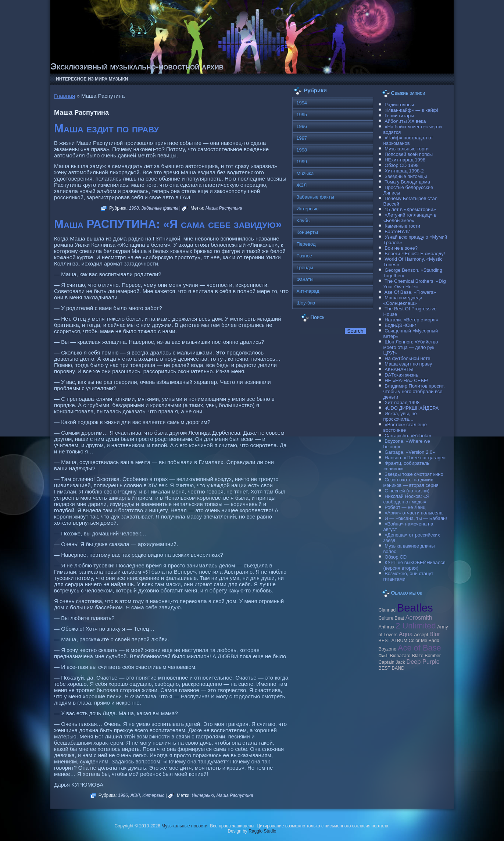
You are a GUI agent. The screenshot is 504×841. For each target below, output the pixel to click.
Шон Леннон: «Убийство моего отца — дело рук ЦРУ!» (411, 347)
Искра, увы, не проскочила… (400, 416)
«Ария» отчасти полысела (414, 513)
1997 (302, 138)
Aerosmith (419, 617)
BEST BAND (392, 668)
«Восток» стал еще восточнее (405, 427)
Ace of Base (419, 648)
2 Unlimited (416, 626)
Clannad (387, 610)
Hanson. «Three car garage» (415, 458)
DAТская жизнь (401, 375)
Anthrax (387, 627)
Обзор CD (396, 557)
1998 (134, 208)
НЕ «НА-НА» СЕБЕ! (406, 380)
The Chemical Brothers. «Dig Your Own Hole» (415, 284)
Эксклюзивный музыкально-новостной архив (137, 66)
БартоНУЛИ (398, 231)
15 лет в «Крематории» (410, 209)
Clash (384, 656)
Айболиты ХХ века (405, 121)
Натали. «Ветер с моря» (411, 320)
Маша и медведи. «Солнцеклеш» (404, 300)
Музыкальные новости (184, 826)
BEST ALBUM (393, 641)
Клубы (303, 220)
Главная (65, 96)
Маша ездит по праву (106, 129)
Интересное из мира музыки (92, 79)
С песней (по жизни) (407, 491)
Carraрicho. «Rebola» (408, 436)
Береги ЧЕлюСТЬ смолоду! (415, 254)
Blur (435, 634)
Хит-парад (308, 291)
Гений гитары (399, 116)
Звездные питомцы (406, 176)
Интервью (153, 795)
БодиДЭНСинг (400, 325)
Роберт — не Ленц (405, 507)
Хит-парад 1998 (402, 402)
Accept (421, 635)
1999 (302, 162)
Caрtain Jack (392, 662)
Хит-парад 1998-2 (404, 171)
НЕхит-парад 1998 (405, 160)
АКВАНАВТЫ (399, 369)
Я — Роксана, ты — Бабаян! (416, 518)
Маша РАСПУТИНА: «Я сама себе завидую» (168, 224)
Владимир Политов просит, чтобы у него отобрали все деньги (414, 391)
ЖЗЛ (135, 795)
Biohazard (400, 656)
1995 (302, 115)
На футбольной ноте (407, 358)
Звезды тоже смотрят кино (414, 474)
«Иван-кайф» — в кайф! (411, 110)
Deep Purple (423, 662)
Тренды (305, 268)
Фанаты (305, 279)
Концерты (307, 232)
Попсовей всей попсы (409, 154)
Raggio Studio (262, 831)
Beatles (415, 608)
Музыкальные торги (407, 149)
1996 (123, 795)
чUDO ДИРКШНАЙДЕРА (412, 408)
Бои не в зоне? (401, 248)
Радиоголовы (399, 105)
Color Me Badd (424, 641)
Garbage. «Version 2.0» (410, 452)
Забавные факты (160, 208)
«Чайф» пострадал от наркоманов (408, 140)
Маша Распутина (224, 208)
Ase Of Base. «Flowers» (410, 292)
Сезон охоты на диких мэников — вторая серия (411, 482)
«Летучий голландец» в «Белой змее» (410, 218)
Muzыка (305, 173)
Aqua (406, 634)
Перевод (306, 244)
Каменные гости (402, 226)
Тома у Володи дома (407, 182)
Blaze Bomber (426, 656)
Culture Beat (392, 618)
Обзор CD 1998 (401, 165)
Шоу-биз (306, 303)
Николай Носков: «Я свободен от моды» (407, 499)
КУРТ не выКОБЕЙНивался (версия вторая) (414, 565)
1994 (302, 103)
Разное (304, 256)
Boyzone (388, 649)
